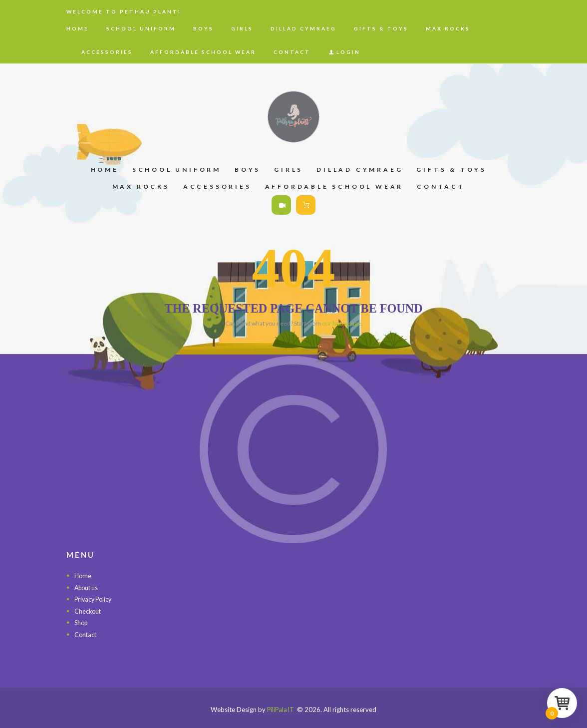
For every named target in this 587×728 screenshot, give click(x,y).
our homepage (341, 323)
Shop (82, 623)
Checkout (88, 611)
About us (88, 588)
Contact (86, 635)
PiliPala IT (281, 710)
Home (83, 576)
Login (348, 52)
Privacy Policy (95, 599)
